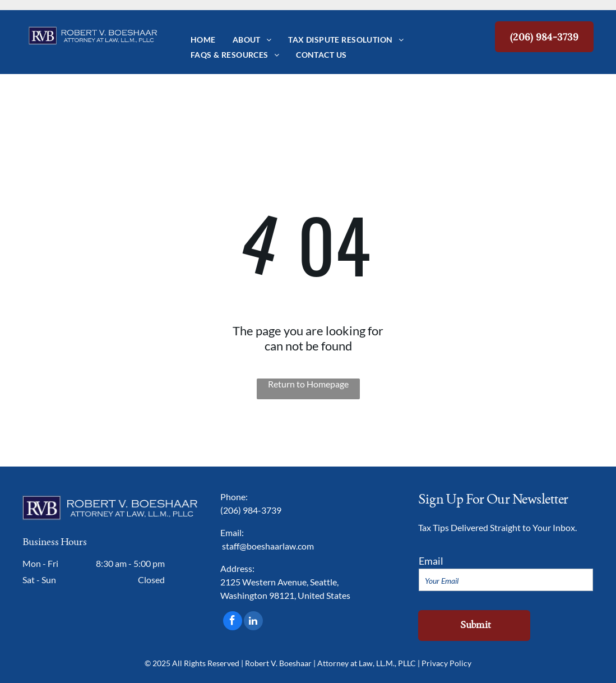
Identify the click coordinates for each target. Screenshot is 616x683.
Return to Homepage (308, 384)
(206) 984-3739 (251, 510)
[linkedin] (253, 622)
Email (431, 561)
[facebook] (233, 622)
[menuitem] (203, 40)
